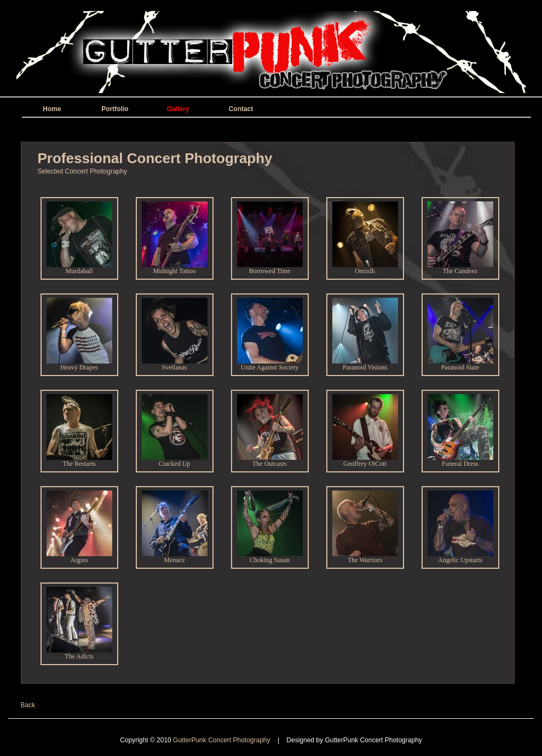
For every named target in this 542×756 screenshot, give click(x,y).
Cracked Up (175, 461)
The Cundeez (460, 268)
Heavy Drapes (79, 364)
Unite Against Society (270, 364)
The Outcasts (270, 461)
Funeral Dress (460, 461)
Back (28, 705)
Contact (241, 109)
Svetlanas (175, 364)
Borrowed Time (270, 268)
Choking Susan (270, 557)
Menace (175, 557)
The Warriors (365, 557)
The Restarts (79, 461)
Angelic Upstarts (460, 557)
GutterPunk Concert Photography (223, 740)
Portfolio (115, 109)
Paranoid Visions (365, 364)
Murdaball (79, 268)
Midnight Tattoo (175, 268)
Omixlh (365, 268)
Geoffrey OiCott (365, 461)
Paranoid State (460, 364)
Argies (79, 557)
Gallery (178, 109)
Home (52, 109)
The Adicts (79, 653)
